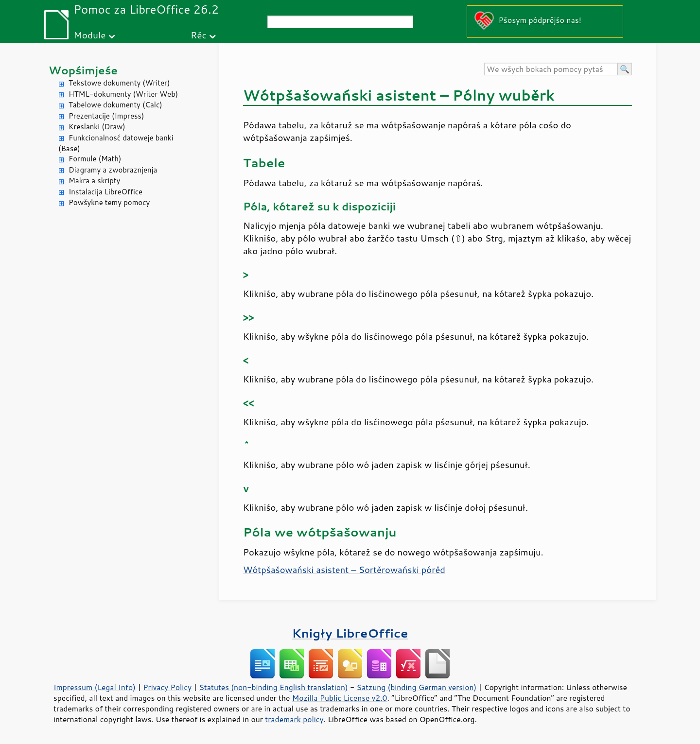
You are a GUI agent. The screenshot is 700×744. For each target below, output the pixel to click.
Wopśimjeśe (83, 70)
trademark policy (294, 719)
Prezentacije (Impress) (106, 116)
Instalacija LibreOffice (105, 192)
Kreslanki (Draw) (97, 127)
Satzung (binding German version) (417, 687)
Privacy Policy (167, 687)
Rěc (199, 35)
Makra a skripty (94, 181)
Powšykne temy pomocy (109, 202)
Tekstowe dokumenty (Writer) (119, 83)
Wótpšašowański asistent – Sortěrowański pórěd (344, 570)
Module (89, 35)
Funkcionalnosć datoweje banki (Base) (116, 143)
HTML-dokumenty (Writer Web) (123, 94)
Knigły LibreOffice (350, 633)
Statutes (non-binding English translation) (273, 687)
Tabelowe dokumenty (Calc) (115, 105)
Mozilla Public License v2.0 (340, 698)
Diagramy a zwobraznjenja (113, 170)
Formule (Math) (95, 159)
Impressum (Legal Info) (95, 687)
